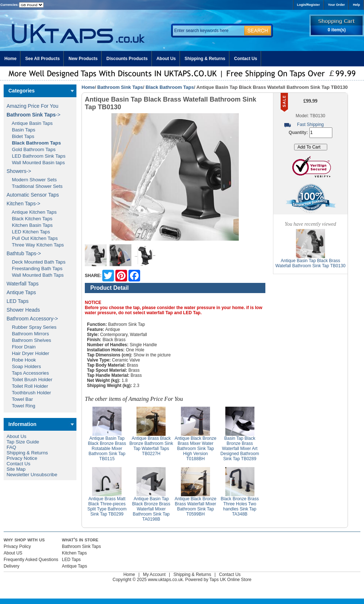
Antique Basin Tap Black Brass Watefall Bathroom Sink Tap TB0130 (311, 263)
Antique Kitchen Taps (32, 212)
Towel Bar (20, 399)
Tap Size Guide (23, 442)
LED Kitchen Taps (28, 232)
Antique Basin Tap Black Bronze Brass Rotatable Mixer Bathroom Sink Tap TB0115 (107, 449)
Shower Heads (23, 310)
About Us (166, 59)
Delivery (11, 566)
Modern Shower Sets (32, 180)
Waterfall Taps (23, 284)
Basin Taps (21, 130)
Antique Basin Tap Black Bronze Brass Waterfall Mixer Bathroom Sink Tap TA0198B (151, 509)
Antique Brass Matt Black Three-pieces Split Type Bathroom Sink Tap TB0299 (107, 506)
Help (356, 5)
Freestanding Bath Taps (35, 269)
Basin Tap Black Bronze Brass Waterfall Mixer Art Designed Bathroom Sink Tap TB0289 (240, 449)
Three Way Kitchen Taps (35, 245)
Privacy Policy (17, 546)
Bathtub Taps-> (24, 253)
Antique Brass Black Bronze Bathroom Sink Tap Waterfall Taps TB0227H (151, 446)
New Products (83, 59)
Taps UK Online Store (230, 580)
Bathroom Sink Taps (120, 87)
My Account (154, 575)
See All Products (42, 59)
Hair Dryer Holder (28, 353)
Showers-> (19, 171)
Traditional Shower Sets (35, 186)
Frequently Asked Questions (31, 560)
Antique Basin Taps (30, 123)
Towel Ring (21, 406)
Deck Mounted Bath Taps (36, 262)
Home (10, 59)
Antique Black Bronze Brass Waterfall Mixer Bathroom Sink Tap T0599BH (196, 506)
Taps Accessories (28, 373)
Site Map (16, 469)
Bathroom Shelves (29, 340)
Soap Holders (24, 366)
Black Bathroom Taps (170, 87)
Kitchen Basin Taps (30, 225)
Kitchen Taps (74, 553)
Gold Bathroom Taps (31, 149)
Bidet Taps (20, 136)
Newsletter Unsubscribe (32, 475)
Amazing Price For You (32, 106)
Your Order (337, 5)
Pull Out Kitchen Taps (32, 238)
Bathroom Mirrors (28, 334)
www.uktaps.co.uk (165, 580)
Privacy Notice (22, 458)
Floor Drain (21, 347)
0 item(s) (337, 30)
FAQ (11, 447)
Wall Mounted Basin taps (36, 163)
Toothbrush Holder (29, 393)
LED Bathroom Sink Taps (36, 156)
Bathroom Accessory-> (32, 319)
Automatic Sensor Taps (33, 195)
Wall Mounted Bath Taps (35, 275)
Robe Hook (21, 360)
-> (33, 115)
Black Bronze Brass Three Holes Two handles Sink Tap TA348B (240, 506)
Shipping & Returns (205, 59)
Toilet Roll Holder (27, 386)
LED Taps (17, 301)
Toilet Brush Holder (29, 380)
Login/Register (308, 5)
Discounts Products (127, 59)
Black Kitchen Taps (29, 219)
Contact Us (246, 59)
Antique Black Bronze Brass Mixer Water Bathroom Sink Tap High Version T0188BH (196, 449)
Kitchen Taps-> (23, 204)
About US (13, 553)
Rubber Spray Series (31, 327)
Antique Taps (21, 292)
